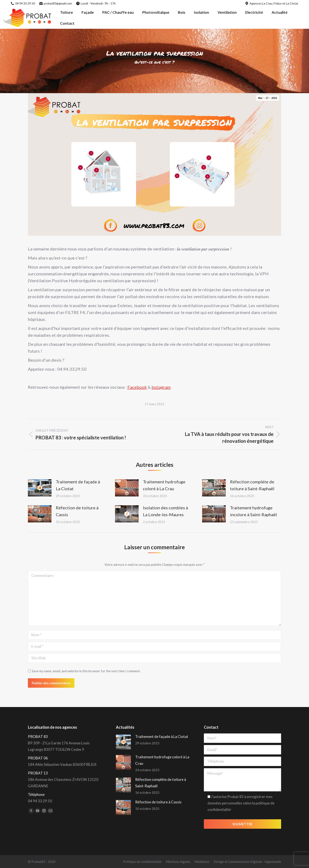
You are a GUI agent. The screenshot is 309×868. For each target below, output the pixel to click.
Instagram (161, 387)
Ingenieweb (273, 862)
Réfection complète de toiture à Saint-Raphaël (252, 485)
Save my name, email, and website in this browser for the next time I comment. (86, 671)
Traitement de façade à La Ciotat (78, 485)
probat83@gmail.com (56, 3)
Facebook (137, 387)
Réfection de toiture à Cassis (77, 511)
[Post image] (40, 488)
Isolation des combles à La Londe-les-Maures (165, 511)
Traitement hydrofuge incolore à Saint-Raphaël (254, 511)
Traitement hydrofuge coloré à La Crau (164, 485)
